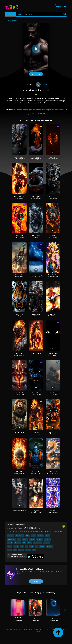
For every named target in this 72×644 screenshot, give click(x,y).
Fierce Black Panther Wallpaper (36, 394)
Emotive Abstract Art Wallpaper (53, 394)
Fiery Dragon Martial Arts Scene (53, 472)
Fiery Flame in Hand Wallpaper (36, 158)
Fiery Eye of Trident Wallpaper (19, 394)
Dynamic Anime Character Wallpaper (53, 276)
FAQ (33, 632)
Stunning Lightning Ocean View (36, 276)
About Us (14, 629)
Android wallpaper (21, 531)
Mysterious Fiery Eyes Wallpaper (53, 354)
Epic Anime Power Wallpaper (53, 512)
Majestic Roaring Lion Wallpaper (19, 433)
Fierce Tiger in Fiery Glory (53, 433)
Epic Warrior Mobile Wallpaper (36, 472)
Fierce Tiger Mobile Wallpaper (53, 197)
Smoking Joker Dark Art (19, 511)
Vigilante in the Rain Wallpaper (36, 315)
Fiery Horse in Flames (36, 354)
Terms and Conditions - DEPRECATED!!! (32, 629)
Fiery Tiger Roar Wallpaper (53, 315)
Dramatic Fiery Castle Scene (19, 276)
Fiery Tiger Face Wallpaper (53, 158)
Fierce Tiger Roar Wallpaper (19, 236)
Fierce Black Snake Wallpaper (36, 197)
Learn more (36, 581)
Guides (38, 632)
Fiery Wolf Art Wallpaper (53, 236)
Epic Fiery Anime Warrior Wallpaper (19, 197)
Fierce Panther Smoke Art (36, 236)
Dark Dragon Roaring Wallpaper (19, 158)
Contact (7, 629)
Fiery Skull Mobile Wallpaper (19, 354)
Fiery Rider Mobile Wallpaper (36, 433)
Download (36, 74)
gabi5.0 (41, 84)
